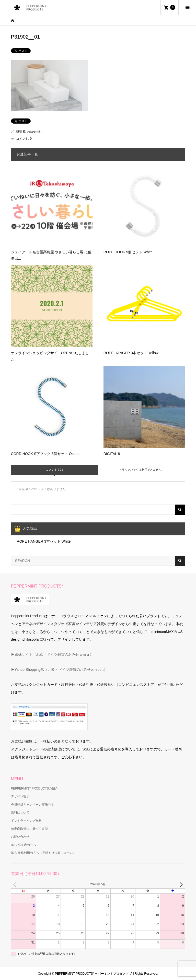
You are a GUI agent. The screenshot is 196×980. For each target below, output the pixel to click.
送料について (20, 812)
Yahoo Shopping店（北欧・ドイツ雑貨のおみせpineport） (61, 670)
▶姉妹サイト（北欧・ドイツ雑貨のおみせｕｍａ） (52, 654)
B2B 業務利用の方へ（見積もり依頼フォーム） (43, 853)
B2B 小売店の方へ (24, 845)
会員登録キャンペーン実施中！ (32, 805)
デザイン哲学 (20, 796)
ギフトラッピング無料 (26, 821)
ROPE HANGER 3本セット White (44, 541)
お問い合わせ (20, 837)
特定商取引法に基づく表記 (29, 829)
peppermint (34, 132)
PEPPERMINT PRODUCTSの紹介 (34, 788)
